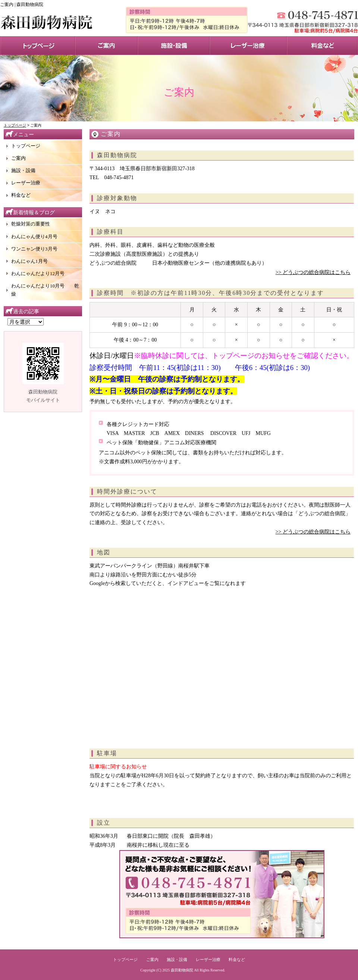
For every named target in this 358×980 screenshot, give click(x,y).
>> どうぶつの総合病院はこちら (313, 272)
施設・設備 (174, 46)
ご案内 (18, 158)
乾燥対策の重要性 (31, 224)
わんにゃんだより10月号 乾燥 (45, 290)
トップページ (37, 46)
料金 (322, 46)
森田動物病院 (182, 970)
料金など (21, 195)
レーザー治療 (248, 46)
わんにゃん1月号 (29, 261)
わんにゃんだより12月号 (38, 273)
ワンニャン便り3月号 (34, 249)
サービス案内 (106, 46)
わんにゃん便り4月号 (34, 237)
